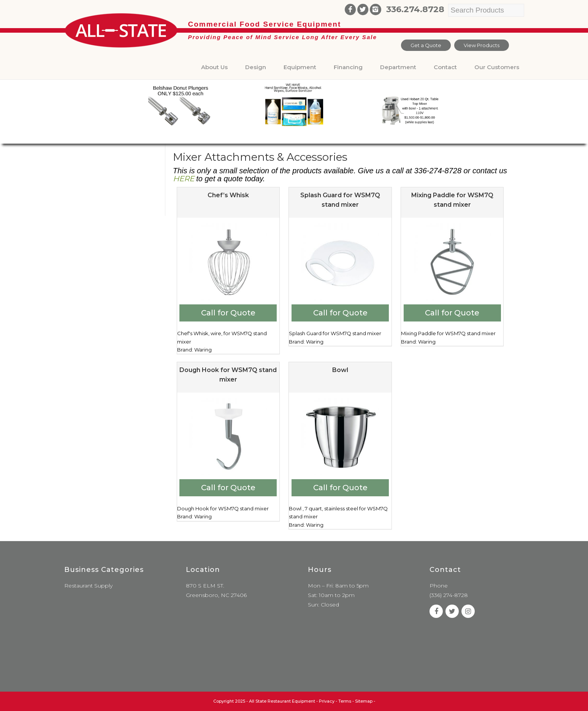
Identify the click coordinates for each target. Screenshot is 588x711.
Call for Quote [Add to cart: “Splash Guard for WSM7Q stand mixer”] (340, 313)
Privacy (327, 701)
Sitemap (364, 701)
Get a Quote (426, 45)
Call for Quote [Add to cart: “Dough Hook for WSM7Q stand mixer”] (228, 488)
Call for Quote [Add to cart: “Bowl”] (340, 488)
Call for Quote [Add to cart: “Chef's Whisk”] (228, 313)
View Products (482, 45)
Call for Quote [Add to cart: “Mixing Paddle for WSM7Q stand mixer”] (452, 313)
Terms (345, 701)
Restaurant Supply (88, 586)
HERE (184, 179)
